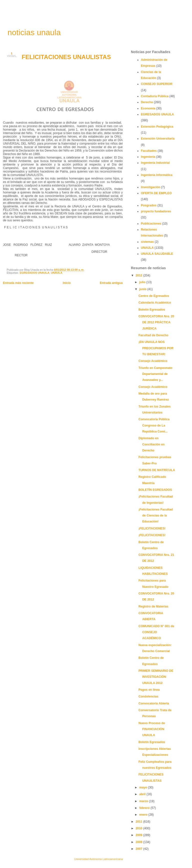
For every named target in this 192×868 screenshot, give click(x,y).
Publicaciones (151, 224)
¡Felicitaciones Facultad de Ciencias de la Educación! (156, 516)
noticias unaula (34, 32)
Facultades (149, 151)
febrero (145, 808)
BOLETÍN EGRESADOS (155, 490)
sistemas (147, 242)
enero (144, 815)
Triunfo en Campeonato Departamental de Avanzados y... (155, 374)
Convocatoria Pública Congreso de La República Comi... (154, 425)
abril (143, 794)
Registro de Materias (153, 607)
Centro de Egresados (154, 296)
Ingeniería (148, 157)
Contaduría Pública (155, 96)
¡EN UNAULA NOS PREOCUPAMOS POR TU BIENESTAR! (156, 348)
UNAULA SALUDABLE (157, 254)
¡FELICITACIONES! (152, 528)
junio (143, 289)
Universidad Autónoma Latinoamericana (98, 859)
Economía (148, 108)
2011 (139, 822)
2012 (139, 275)
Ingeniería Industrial (155, 163)
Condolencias (148, 696)
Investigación (151, 187)
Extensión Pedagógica (157, 127)
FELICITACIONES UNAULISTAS (66, 57)
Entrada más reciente (18, 283)
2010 (139, 828)
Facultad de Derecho (153, 335)
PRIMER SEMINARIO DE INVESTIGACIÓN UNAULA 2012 (156, 677)
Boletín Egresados (152, 310)
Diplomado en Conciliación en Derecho (151, 444)
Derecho (147, 102)
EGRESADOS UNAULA (35, 273)
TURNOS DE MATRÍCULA (157, 470)
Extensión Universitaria (158, 139)
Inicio (67, 283)
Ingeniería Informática (157, 175)
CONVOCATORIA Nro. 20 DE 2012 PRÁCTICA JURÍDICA (156, 322)
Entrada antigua (111, 283)
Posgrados (149, 205)
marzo (144, 801)
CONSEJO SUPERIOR (157, 84)
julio (143, 282)
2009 (139, 835)
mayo (144, 787)
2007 (139, 849)
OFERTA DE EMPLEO (156, 193)
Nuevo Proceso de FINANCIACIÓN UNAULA (152, 729)
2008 (139, 842)
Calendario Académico (155, 303)
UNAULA (57, 273)
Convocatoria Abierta (154, 703)
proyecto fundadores (156, 211)
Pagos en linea (149, 690)
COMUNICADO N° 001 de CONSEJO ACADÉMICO (156, 632)
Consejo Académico (153, 361)
